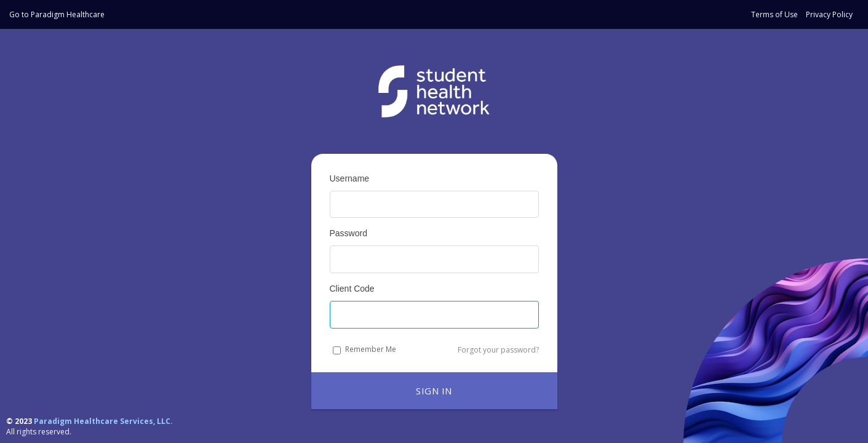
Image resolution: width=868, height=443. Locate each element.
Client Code (352, 289)
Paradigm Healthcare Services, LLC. (103, 421)
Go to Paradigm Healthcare (57, 14)
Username (350, 178)
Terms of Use (774, 14)
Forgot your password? (498, 350)
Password (348, 233)
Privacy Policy (829, 14)
